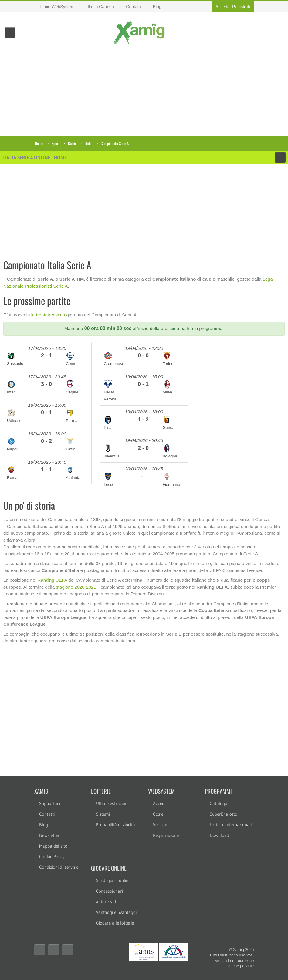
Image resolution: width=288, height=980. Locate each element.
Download (219, 835)
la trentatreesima (48, 315)
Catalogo (219, 803)
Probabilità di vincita (115, 825)
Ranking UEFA (53, 580)
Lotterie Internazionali (231, 825)
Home (39, 143)
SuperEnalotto (224, 814)
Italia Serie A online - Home (35, 157)
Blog (44, 825)
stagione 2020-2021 (76, 587)
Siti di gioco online (113, 880)
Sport (56, 143)
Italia (89, 143)
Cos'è (158, 814)
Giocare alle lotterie (115, 923)
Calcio (72, 143)
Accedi (222, 7)
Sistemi (103, 814)
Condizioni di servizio (59, 867)
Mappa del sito (53, 846)
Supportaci (50, 803)
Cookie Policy (52, 856)
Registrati (241, 7)
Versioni (161, 825)
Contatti (47, 814)
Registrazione (166, 835)
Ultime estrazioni (112, 803)
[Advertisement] (144, 91)
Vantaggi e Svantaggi (116, 912)
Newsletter (49, 835)
